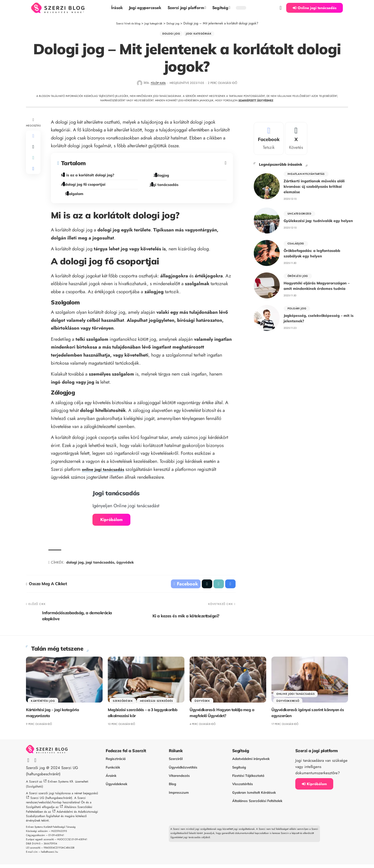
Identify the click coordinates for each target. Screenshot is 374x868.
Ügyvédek (202, 704)
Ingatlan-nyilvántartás (306, 173)
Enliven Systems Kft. (61, 785)
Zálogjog (163, 177)
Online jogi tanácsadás (295, 697)
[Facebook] (269, 136)
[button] (281, 8)
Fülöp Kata (158, 85)
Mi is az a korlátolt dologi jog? (89, 177)
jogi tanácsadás (100, 564)
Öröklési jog (298, 275)
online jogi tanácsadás (106, 471)
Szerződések (123, 704)
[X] (296, 136)
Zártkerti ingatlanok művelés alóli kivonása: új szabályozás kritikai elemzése (314, 186)
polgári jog (297, 307)
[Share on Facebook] (33, 139)
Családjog (296, 242)
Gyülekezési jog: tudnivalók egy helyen (318, 221)
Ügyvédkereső (288, 704)
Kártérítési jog (43, 704)
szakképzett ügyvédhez (256, 102)
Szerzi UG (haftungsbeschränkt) (51, 802)
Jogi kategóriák (201, 35)
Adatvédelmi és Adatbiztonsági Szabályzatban (62, 817)
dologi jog (75, 564)
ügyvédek (125, 564)
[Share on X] (33, 151)
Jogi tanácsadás (165, 187)
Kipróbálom (111, 521)
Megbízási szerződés (156, 704)
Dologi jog (169, 35)
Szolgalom (76, 196)
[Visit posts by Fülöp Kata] (138, 85)
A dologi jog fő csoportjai (84, 186)
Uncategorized (299, 213)
